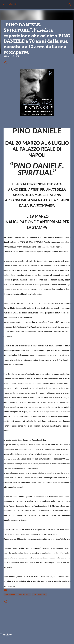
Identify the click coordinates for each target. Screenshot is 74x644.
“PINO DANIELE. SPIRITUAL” (17, 595)
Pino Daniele (39, 595)
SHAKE (12, 5)
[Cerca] (70, 5)
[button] (5, 62)
